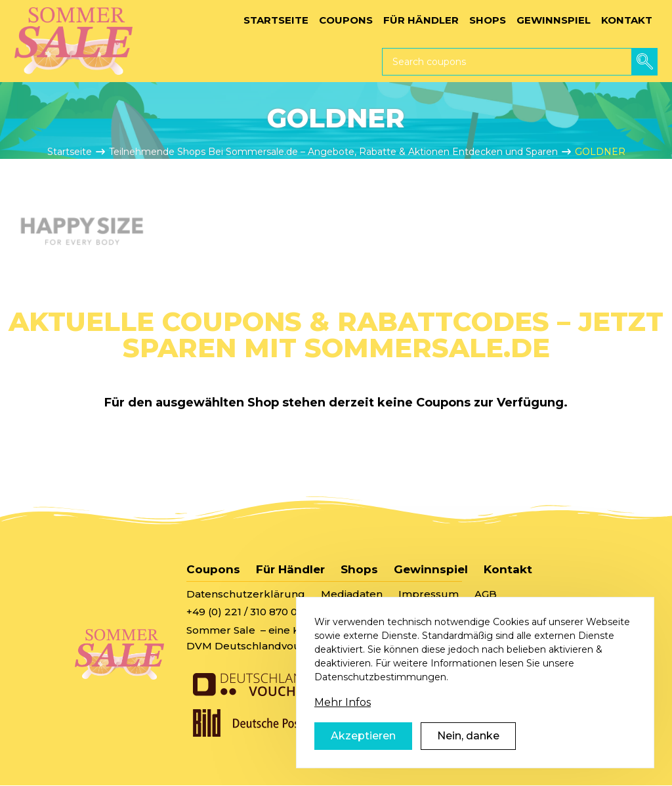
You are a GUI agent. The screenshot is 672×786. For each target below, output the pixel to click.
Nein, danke (468, 752)
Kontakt (508, 569)
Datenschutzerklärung (246, 594)
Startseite (70, 152)
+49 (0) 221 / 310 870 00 (245, 612)
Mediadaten (352, 594)
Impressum (429, 594)
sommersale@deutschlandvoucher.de (419, 612)
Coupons (213, 569)
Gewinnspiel (431, 569)
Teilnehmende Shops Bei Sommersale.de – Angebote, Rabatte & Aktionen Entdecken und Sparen (333, 152)
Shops (359, 569)
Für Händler (290, 569)
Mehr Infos (343, 718)
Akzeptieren (363, 752)
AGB (486, 594)
